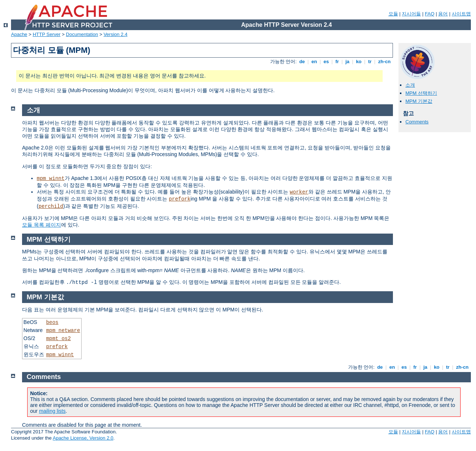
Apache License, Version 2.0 (83, 438)
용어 (443, 14)
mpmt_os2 (58, 339)
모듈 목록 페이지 (42, 225)
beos (52, 322)
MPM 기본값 (419, 101)
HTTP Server (47, 34)
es (326, 62)
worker (299, 192)
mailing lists (52, 411)
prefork (180, 199)
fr (337, 62)
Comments (417, 122)
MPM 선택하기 (421, 93)
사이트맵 (461, 14)
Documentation (82, 34)
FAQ (430, 14)
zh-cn (384, 62)
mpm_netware (63, 331)
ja (347, 62)
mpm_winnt (51, 178)
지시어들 (411, 14)
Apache (19, 34)
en (314, 62)
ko (359, 62)
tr (370, 62)
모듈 (393, 14)
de (302, 62)
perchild (51, 206)
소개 (410, 85)
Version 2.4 (116, 34)
